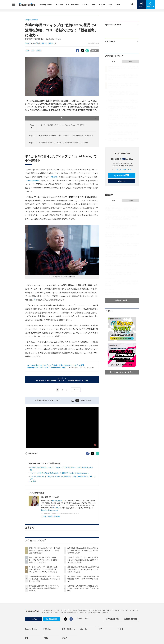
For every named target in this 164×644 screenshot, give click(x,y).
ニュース (86, 5)
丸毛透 (36, 43)
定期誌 (118, 5)
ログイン (122, 181)
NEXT (76, 390)
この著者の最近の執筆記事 (51, 517)
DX (33, 51)
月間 (130, 62)
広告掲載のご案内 (130, 619)
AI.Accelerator (33, 181)
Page (32, 136)
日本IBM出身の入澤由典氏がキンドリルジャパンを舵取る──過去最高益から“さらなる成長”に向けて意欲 (44, 579)
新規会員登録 (121, 175)
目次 (79, 118)
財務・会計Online (73, 5)
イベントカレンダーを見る (122, 372)
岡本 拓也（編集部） (48, 43)
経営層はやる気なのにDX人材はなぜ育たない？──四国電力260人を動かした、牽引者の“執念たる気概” (83, 550)
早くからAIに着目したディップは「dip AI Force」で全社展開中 (63, 125)
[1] (35, 299)
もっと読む (33, 481)
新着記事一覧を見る (122, 300)
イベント (102, 5)
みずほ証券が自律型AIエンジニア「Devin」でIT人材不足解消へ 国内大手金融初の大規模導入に (44, 588)
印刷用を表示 (31, 454)
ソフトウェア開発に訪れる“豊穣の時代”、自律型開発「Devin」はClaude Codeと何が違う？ (83, 579)
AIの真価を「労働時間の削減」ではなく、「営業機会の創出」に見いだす (67, 136)
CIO (27, 51)
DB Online (59, 5)
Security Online (46, 5)
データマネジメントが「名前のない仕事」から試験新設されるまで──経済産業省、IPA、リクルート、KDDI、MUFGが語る (44, 569)
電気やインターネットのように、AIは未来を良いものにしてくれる (65, 143)
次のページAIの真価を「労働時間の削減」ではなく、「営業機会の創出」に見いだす (62, 379)
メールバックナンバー (122, 170)
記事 (94, 5)
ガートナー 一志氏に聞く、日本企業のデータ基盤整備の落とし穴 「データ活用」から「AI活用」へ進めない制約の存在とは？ (122, 283)
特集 (110, 5)
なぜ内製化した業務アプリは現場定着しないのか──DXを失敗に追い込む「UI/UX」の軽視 (83, 588)
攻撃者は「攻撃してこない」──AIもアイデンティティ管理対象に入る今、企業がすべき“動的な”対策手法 (83, 560)
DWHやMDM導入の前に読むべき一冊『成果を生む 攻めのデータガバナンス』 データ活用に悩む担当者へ (44, 550)
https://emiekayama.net (50, 510)
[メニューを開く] (14, 5)
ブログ (64, 638)
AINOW (54, 177)
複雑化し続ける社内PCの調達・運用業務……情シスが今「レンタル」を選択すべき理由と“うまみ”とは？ (44, 560)
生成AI (39, 51)
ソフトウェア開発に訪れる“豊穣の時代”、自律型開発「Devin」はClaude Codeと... (60, 473)
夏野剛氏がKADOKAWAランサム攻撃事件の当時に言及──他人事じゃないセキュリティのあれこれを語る (83, 569)
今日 (113, 62)
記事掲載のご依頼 (112, 619)
